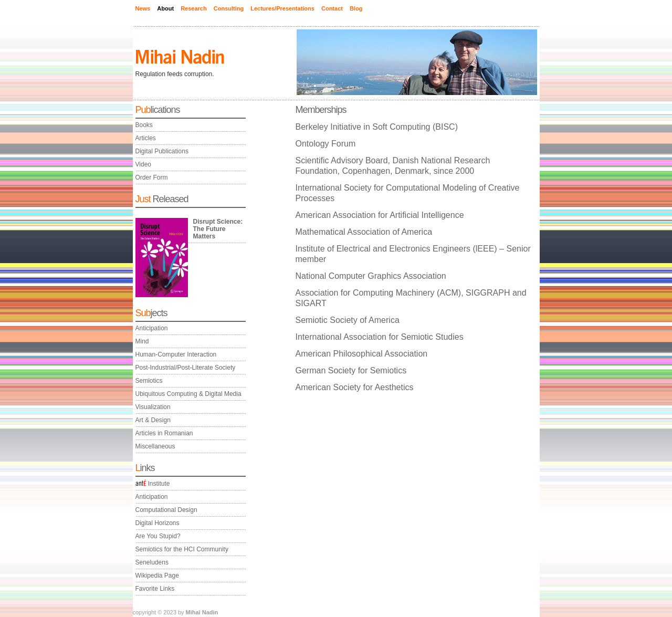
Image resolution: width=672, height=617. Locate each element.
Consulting (229, 8)
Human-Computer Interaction (176, 354)
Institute (153, 483)
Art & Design (153, 420)
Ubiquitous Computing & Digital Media (188, 394)
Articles (146, 138)
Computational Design (166, 510)
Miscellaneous (155, 446)
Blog (356, 8)
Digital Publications (162, 151)
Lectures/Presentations (282, 8)
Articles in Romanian (164, 433)
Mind (142, 341)
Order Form (152, 177)
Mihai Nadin (202, 612)
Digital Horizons (157, 523)
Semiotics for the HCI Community (182, 549)
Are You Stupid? (158, 536)
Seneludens (152, 562)
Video (143, 164)
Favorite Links (155, 589)
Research (194, 8)
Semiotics (149, 381)
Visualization (153, 407)
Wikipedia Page (157, 576)
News (143, 8)
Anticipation (152, 328)
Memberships (321, 110)
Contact (332, 8)
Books (144, 125)
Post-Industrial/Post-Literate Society (186, 368)
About (165, 8)
